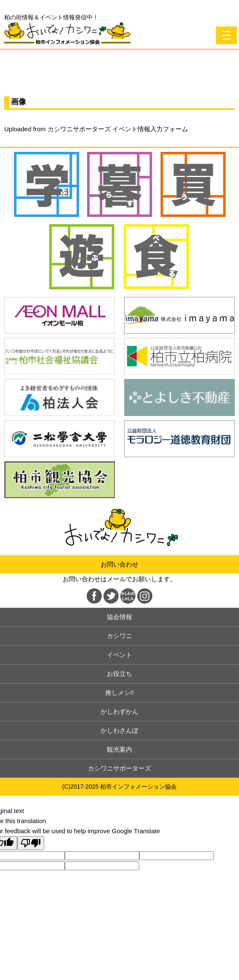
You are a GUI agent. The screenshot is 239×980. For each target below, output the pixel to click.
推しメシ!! (119, 693)
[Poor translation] (31, 843)
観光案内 (119, 749)
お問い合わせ (119, 564)
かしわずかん (119, 711)
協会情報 (119, 617)
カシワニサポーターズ (119, 768)
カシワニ (119, 636)
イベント (119, 655)
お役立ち (119, 674)
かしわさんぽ (119, 730)
